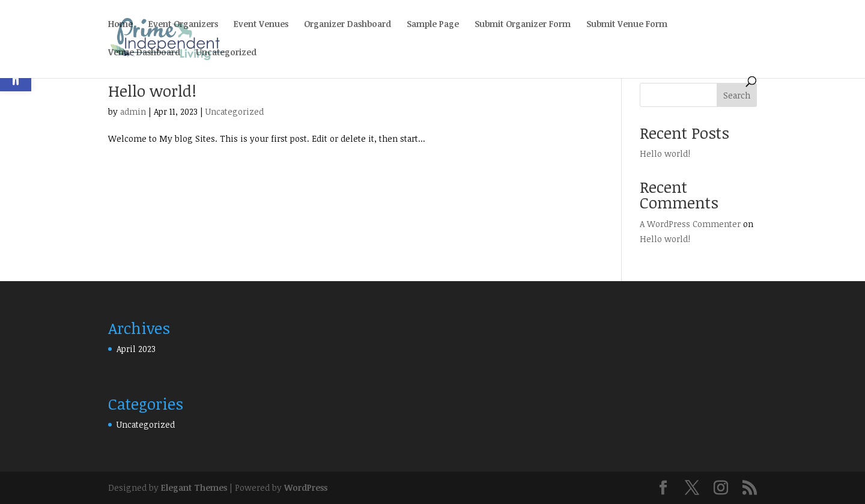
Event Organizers (183, 25)
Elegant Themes (194, 487)
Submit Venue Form (627, 25)
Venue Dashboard (144, 53)
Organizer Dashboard (348, 25)
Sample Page (433, 25)
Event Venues (261, 25)
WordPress (306, 487)
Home (120, 25)
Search (737, 95)
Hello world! (152, 91)
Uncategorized (226, 53)
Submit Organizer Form (523, 25)
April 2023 (136, 349)
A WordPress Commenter (690, 224)
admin (133, 111)
